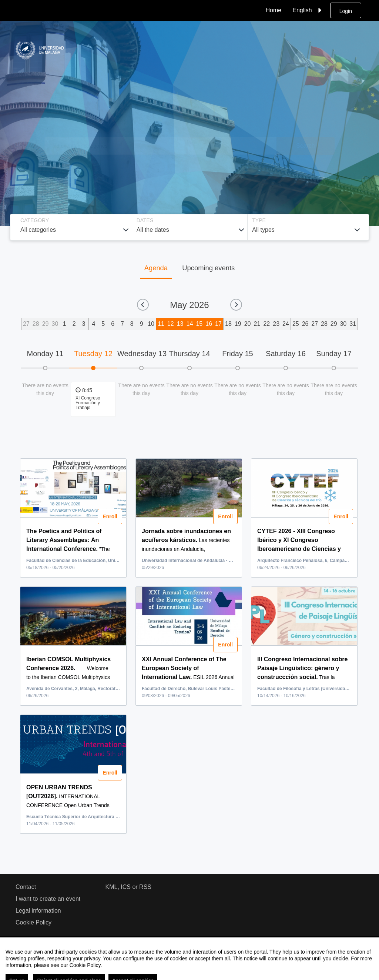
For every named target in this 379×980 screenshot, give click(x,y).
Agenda (156, 268)
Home (274, 10)
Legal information (38, 911)
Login (346, 11)
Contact (26, 887)
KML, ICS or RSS (128, 887)
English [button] (308, 10)
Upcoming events (208, 268)
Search (306, 146)
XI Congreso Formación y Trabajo (88, 403)
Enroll (110, 516)
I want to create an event (48, 899)
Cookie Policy (33, 922)
